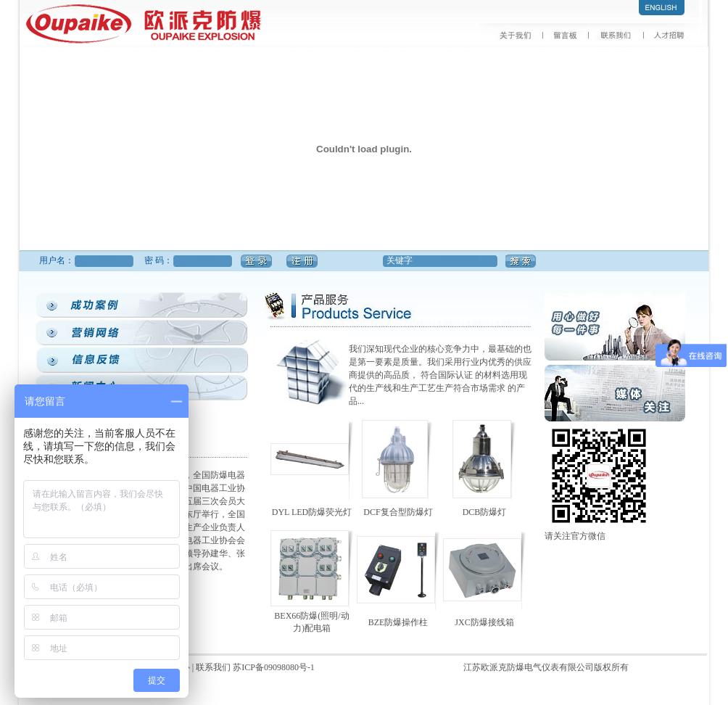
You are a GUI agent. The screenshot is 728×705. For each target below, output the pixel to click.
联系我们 (214, 667)
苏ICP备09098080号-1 (274, 667)
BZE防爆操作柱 (398, 622)
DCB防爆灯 (485, 512)
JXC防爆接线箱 (484, 622)
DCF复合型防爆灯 (398, 512)
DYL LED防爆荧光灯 (312, 512)
